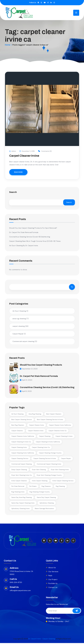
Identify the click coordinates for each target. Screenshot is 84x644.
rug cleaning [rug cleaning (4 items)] (60, 487)
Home (8, 45)
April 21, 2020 (26, 380)
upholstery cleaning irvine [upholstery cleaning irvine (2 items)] (20, 509)
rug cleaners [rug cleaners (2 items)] (46, 487)
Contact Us (53, 588)
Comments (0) (45, 151)
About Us (52, 568)
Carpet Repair (19, 334)
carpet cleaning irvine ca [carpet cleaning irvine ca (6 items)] (41, 448)
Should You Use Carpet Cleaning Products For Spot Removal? (33, 228)
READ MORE (18, 172)
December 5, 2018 (27, 151)
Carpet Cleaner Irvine (24, 156)
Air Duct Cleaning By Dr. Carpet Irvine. (24, 246)
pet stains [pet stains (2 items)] (33, 487)
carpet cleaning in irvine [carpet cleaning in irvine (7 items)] (64, 437)
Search (13, 192)
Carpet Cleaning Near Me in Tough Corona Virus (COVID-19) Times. (35, 241)
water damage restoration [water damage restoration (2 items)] (44, 509)
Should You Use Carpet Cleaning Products (42, 365)
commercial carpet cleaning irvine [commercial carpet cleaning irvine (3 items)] (49, 465)
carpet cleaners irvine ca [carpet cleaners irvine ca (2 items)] (57, 431)
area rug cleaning (21, 318)
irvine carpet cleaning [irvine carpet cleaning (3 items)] (40, 482)
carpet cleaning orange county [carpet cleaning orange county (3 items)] (50, 454)
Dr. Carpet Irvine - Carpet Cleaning (42, 640)
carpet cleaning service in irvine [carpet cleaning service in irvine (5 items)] (45, 459)
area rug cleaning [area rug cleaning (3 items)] (35, 415)
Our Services (53, 572)
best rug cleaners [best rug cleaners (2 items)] (18, 426)
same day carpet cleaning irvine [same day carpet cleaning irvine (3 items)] (23, 504)
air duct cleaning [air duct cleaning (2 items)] (17, 415)
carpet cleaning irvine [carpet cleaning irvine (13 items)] (19, 448)
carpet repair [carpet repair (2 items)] (66, 459)
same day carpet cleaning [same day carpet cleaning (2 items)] (46, 498)
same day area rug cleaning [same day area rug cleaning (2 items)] (22, 498)
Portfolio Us (53, 584)
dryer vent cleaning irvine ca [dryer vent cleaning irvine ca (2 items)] (22, 476)
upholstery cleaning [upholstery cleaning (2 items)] (47, 504)
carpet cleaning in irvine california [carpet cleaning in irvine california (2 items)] (48, 443)
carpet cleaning (20, 326)
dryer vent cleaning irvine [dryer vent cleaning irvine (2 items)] (60, 470)
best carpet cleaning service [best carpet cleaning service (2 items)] (22, 420)
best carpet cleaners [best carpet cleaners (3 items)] (54, 415)
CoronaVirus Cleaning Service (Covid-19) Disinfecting (30, 237)
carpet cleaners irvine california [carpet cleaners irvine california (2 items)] (23, 437)
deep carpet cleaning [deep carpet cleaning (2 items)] (19, 470)
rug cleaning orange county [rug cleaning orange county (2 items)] (40, 493)
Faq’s (50, 576)
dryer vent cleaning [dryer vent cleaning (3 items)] (39, 470)
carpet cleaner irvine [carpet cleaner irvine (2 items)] (37, 426)
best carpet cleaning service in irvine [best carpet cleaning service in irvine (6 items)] (50, 420)
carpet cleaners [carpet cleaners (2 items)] (17, 431)
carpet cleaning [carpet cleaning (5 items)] (45, 437)
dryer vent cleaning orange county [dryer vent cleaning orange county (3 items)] (49, 476)
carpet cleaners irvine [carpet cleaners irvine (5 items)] (36, 431)
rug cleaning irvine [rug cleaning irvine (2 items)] (18, 493)
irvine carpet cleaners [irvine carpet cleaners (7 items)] (19, 482)
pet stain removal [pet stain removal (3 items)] (18, 487)
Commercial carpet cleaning (25, 341)
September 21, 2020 (29, 369)
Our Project (53, 580)
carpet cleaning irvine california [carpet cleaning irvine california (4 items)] (23, 454)
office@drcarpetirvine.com (20, 591)
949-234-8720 (16, 583)
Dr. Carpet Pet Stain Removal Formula (24, 232)
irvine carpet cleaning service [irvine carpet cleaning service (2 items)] (63, 482)
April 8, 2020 (26, 393)
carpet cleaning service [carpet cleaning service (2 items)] (20, 459)
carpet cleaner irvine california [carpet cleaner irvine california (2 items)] (60, 426)
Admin (13, 151)
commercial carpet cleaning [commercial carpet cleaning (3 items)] (22, 465)
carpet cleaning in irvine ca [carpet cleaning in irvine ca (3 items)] (21, 443)
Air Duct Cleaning (20, 311)
